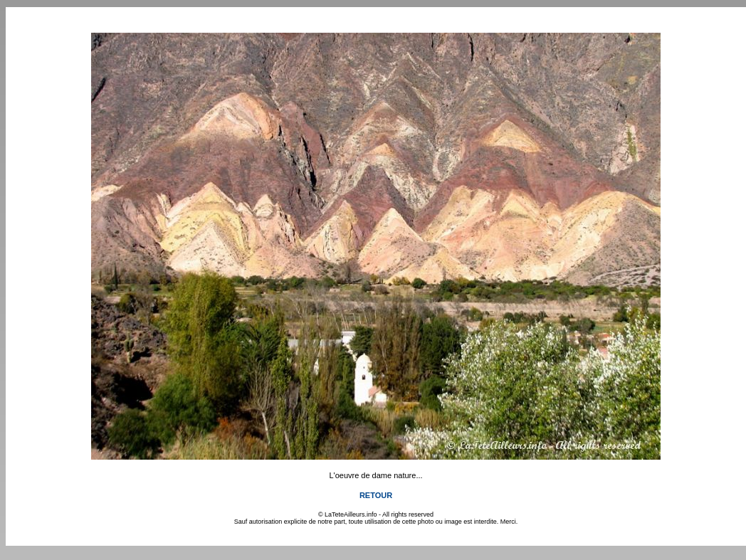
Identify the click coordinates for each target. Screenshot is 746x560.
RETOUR (376, 495)
